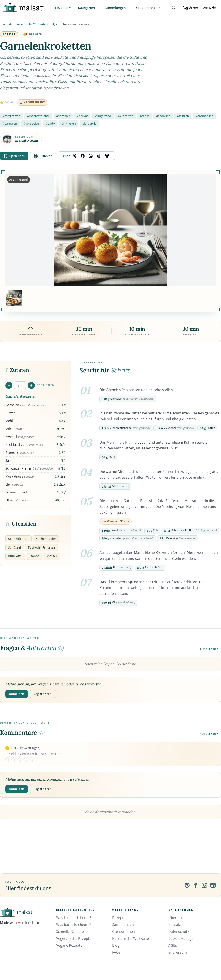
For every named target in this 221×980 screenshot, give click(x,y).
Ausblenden (209, 649)
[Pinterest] (187, 885)
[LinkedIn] (213, 885)
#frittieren (69, 123)
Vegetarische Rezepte (74, 938)
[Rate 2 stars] (13, 759)
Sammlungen (123, 925)
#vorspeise (31, 123)
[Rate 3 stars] (19, 759)
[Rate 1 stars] (7, 759)
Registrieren (191, 7)
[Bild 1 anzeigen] (14, 298)
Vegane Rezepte (69, 945)
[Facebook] (196, 885)
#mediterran (12, 116)
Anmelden (210, 7)
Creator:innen (124, 932)
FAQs (116, 952)
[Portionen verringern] (9, 385)
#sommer (63, 116)
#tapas (145, 116)
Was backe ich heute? (73, 925)
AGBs (173, 945)
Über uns (176, 918)
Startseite (6, 24)
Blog (116, 945)
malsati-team (27, 140)
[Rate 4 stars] (25, 759)
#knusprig (89, 123)
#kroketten (125, 116)
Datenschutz (179, 932)
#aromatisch (204, 116)
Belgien (55, 24)
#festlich (183, 116)
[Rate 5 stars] (31, 759)
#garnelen (10, 123)
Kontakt (175, 925)
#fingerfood (103, 116)
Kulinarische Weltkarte (31, 24)
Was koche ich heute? (74, 918)
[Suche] (174, 8)
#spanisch (163, 116)
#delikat (82, 116)
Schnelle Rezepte (70, 932)
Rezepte (119, 918)
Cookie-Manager (182, 938)
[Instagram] (204, 885)
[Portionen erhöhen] (31, 385)
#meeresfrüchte (38, 116)
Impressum (178, 952)
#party (50, 123)
